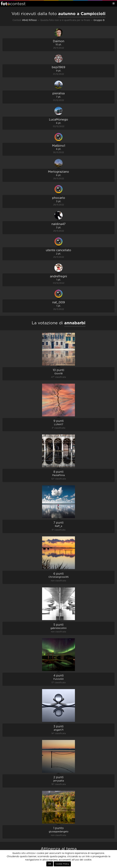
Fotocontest (13, 3)
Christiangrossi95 (59, 577)
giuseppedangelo (59, 832)
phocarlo (59, 198)
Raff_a (59, 526)
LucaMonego (59, 120)
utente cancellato (59, 250)
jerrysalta (59, 781)
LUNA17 (59, 425)
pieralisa (59, 94)
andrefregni (59, 277)
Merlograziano (59, 172)
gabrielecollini (59, 628)
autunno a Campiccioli (82, 14)
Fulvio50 (59, 679)
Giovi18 (59, 374)
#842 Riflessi (29, 20)
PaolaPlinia (59, 475)
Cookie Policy (62, 864)
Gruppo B (99, 20)
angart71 (59, 730)
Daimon (59, 41)
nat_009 (59, 303)
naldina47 (59, 224)
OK (50, 864)
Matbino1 (59, 146)
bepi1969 (59, 67)
